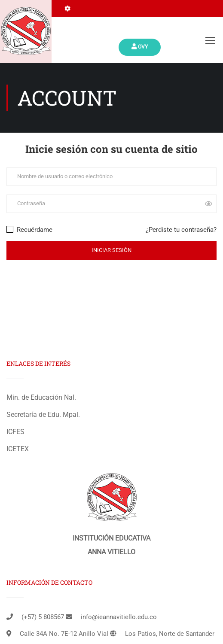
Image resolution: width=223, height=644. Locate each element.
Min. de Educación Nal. (41, 397)
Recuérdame (29, 230)
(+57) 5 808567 (43, 617)
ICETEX (18, 449)
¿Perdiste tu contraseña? (181, 230)
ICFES (15, 432)
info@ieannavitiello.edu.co (119, 617)
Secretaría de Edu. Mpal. (43, 415)
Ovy (140, 47)
